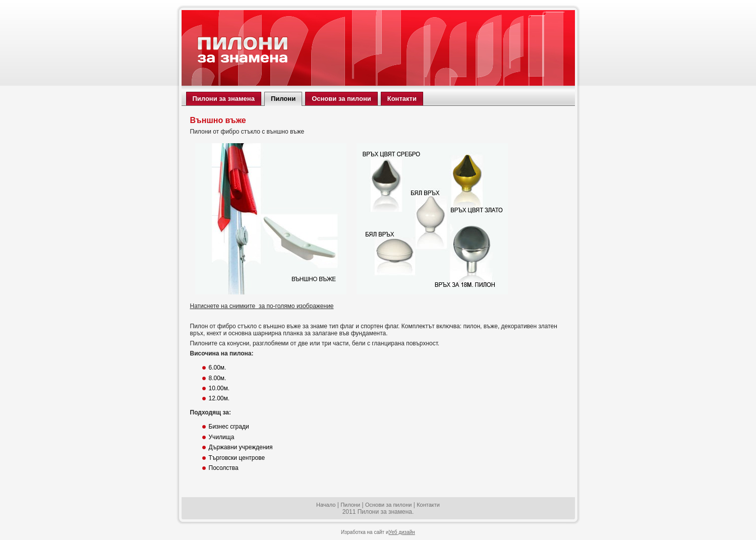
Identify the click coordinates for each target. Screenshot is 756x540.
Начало (326, 505)
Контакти (428, 505)
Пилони (350, 505)
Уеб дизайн (402, 532)
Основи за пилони (389, 505)
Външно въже (218, 120)
